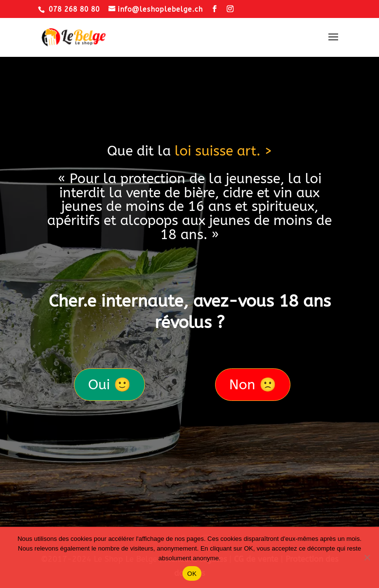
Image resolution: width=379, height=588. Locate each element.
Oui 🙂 (109, 385)
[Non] (367, 557)
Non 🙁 (253, 385)
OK (192, 574)
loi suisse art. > (224, 151)
